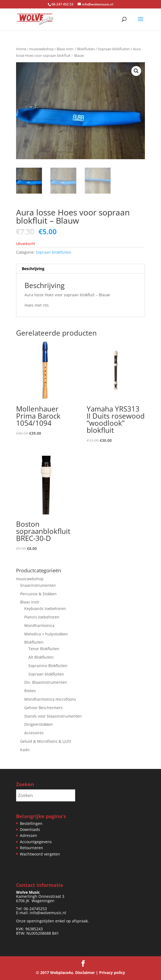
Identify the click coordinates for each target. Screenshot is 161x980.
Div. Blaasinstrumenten (46, 682)
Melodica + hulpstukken (46, 634)
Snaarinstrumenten (38, 585)
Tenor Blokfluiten (44, 649)
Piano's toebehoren (42, 617)
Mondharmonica (39, 625)
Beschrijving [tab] (33, 269)
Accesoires (34, 733)
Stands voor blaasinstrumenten (53, 716)
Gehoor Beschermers (43, 708)
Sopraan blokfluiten (114, 49)
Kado (25, 750)
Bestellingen (31, 823)
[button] (136, 71)
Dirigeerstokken (39, 724)
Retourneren (31, 848)
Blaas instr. (65, 49)
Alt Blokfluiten (41, 657)
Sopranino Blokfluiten (48, 666)
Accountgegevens (36, 842)
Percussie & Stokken (38, 594)
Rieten (30, 691)
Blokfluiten (86, 49)
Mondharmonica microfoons (50, 699)
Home (21, 49)
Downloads (30, 829)
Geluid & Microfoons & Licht (46, 741)
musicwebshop (41, 49)
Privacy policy (112, 972)
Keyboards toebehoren (45, 609)
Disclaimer (85, 972)
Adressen (28, 835)
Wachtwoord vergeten (40, 854)
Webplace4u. (62, 972)
